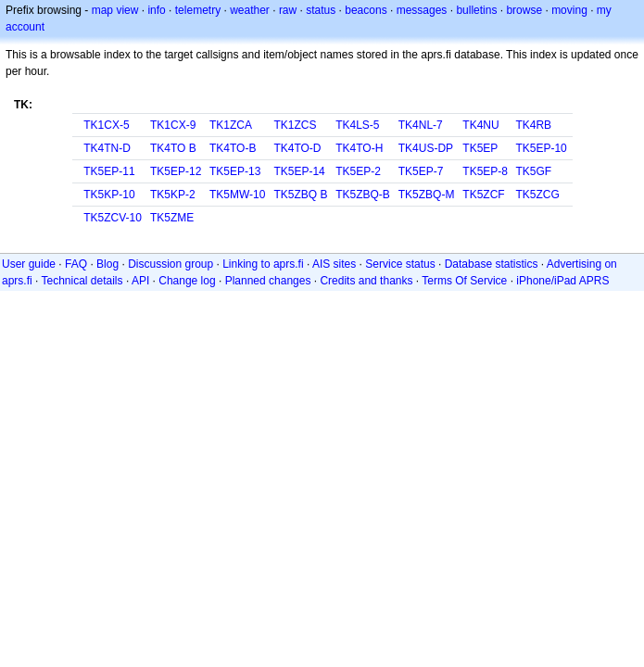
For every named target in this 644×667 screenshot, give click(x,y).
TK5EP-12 (176, 171)
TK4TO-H (359, 148)
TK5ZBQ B (300, 195)
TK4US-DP (426, 148)
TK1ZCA (231, 125)
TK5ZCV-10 (113, 218)
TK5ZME (172, 218)
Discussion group (170, 264)
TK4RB (533, 125)
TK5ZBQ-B (363, 195)
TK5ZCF (483, 195)
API (140, 281)
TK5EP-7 (421, 171)
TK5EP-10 (541, 148)
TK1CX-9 (173, 125)
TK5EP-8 (485, 171)
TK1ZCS (295, 125)
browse (524, 10)
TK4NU (480, 125)
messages (422, 10)
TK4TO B (173, 148)
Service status (400, 264)
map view (115, 10)
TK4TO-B (233, 148)
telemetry (198, 10)
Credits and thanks (366, 281)
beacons (366, 10)
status (321, 10)
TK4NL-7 (421, 125)
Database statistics (492, 264)
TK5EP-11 (109, 171)
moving (569, 10)
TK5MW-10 (237, 195)
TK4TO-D (297, 148)
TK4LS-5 (357, 125)
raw (288, 10)
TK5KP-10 (109, 195)
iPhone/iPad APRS (562, 281)
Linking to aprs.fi (263, 264)
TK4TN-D (107, 148)
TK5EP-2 (358, 171)
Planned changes (268, 281)
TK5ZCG (537, 195)
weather (250, 10)
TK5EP (480, 148)
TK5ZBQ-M (427, 195)
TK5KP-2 (173, 195)
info (156, 10)
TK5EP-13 (235, 171)
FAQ (76, 264)
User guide (29, 264)
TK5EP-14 (299, 171)
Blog (107, 264)
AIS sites (334, 264)
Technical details (82, 281)
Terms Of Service (464, 281)
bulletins (476, 10)
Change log (187, 281)
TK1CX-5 (106, 125)
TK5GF (533, 171)
